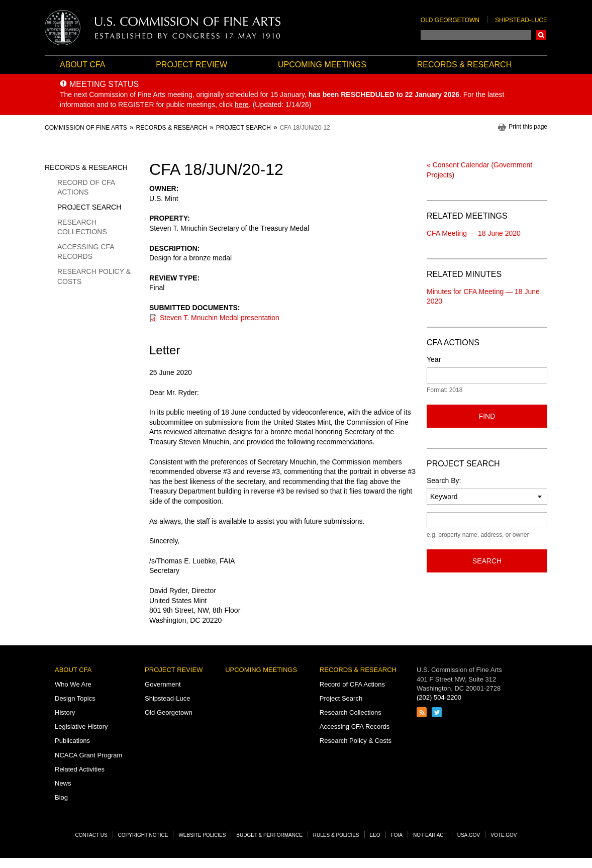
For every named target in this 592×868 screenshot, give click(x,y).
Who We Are (73, 684)
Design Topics (75, 698)
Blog (61, 797)
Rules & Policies (336, 835)
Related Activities (80, 769)
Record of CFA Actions (86, 187)
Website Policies (202, 835)
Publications (72, 741)
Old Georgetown (450, 20)
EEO (375, 835)
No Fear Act (430, 835)
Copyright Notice (143, 835)
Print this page (528, 127)
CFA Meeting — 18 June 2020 (474, 233)
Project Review (191, 65)
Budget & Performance (269, 835)
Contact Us (91, 835)
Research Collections (82, 227)
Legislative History (81, 727)
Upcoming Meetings (322, 65)
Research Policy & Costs (94, 276)
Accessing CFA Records (86, 252)
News (63, 783)
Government (163, 684)
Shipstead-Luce (521, 20)
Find (487, 416)
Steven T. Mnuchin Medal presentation (220, 318)
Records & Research (464, 65)
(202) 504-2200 (439, 697)
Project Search (89, 207)
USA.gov (469, 835)
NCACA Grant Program (88, 755)
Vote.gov (504, 835)
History (65, 712)
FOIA (397, 835)
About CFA (82, 65)
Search (541, 35)
